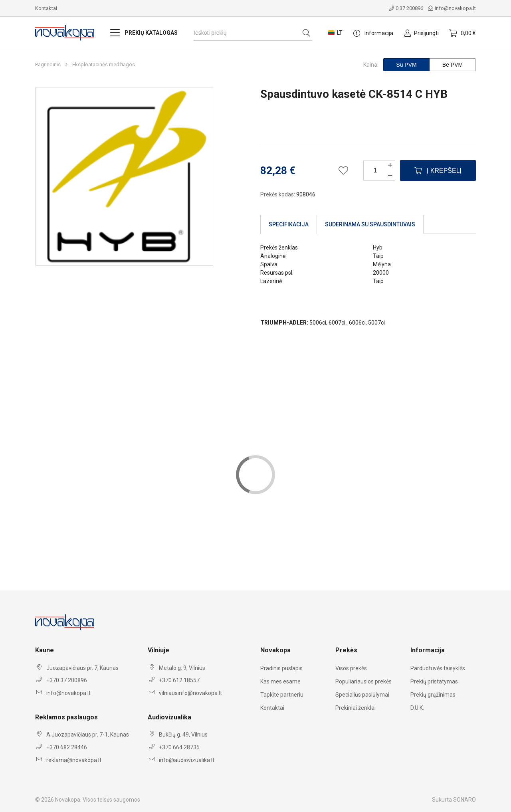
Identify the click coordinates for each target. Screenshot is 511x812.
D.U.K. (417, 708)
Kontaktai (46, 8)
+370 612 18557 (179, 680)
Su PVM (406, 65)
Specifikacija (289, 224)
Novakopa (68, 800)
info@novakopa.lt (452, 8)
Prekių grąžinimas (433, 695)
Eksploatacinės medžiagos (104, 65)
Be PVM (453, 65)
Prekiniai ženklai (356, 708)
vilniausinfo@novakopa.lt (190, 693)
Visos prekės (351, 668)
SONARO (464, 800)
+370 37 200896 (67, 680)
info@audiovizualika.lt (187, 760)
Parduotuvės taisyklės (438, 668)
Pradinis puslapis (281, 668)
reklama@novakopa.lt (74, 760)
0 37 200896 (406, 8)
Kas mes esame (280, 681)
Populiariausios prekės (363, 681)
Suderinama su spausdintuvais (370, 224)
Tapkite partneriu (282, 695)
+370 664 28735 (179, 747)
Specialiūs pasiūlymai (362, 695)
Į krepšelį (438, 171)
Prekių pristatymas (434, 681)
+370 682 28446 (67, 747)
